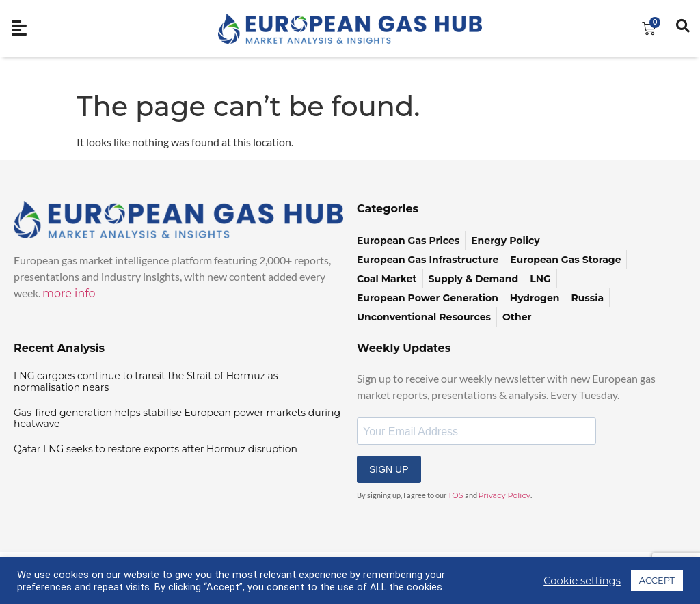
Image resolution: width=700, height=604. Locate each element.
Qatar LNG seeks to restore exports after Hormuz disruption (156, 449)
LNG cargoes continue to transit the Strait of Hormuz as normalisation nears (146, 382)
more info (69, 293)
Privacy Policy (504, 495)
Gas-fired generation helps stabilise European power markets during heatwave (177, 418)
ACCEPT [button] (657, 580)
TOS (456, 495)
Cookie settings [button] (582, 581)
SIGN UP (389, 469)
